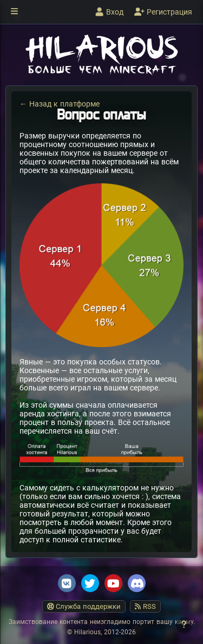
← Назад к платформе (60, 104)
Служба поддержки (84, 606)
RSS (145, 606)
